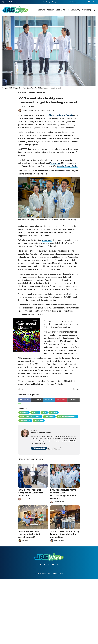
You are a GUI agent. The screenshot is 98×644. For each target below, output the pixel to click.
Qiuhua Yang (49, 417)
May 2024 (35, 412)
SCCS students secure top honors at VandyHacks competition (65, 534)
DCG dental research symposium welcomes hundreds (31, 493)
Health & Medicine (37, 93)
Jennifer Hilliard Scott (29, 110)
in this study (47, 240)
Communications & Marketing (87, 2)
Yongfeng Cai (25, 421)
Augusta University (10, 2)
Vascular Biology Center (67, 166)
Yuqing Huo (55, 163)
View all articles (39, 448)
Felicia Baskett (59, 540)
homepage (24, 412)
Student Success (63, 10)
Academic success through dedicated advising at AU (29, 534)
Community (75, 10)
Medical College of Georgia (61, 115)
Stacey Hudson (27, 499)
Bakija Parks (26, 540)
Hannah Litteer (59, 502)
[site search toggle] (94, 10)
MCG (45, 412)
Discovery (50, 10)
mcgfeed (54, 412)
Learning (41, 10)
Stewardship (86, 10)
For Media (73, 2)
